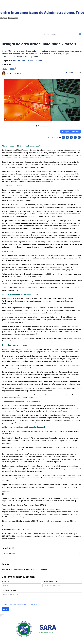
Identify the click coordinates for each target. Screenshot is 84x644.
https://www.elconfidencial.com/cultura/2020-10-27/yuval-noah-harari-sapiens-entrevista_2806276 (39, 521)
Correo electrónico (51, 581)
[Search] (80, 34)
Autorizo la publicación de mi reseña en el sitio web (21, 604)
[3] (29, 329)
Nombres (6, 581)
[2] (44, 298)
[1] (22, 176)
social (12, 68)
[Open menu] (3, 34)
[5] (79, 487)
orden (5, 68)
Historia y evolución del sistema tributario (26, 61)
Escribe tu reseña (10, 590)
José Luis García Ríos (14, 73)
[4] (37, 423)
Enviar (5, 609)
